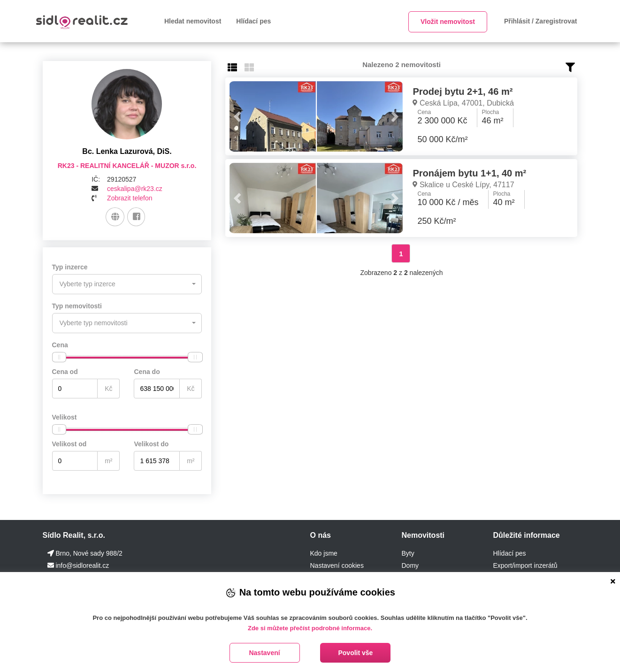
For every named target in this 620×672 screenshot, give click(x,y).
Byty (408, 552)
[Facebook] (136, 217)
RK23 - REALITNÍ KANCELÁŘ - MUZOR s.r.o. (127, 166)
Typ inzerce (70, 267)
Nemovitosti (423, 534)
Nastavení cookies (337, 565)
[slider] (59, 356)
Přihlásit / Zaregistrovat (541, 21)
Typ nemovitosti (77, 305)
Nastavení (264, 653)
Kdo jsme (323, 552)
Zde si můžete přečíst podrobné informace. (310, 628)
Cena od (65, 371)
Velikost (65, 416)
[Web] (115, 217)
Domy (410, 565)
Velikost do (151, 443)
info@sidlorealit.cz (82, 565)
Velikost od (69, 443)
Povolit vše (355, 653)
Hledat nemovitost (193, 21)
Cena (60, 344)
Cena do (147, 371)
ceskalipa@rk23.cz (135, 189)
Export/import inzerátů (525, 565)
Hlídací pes (253, 21)
